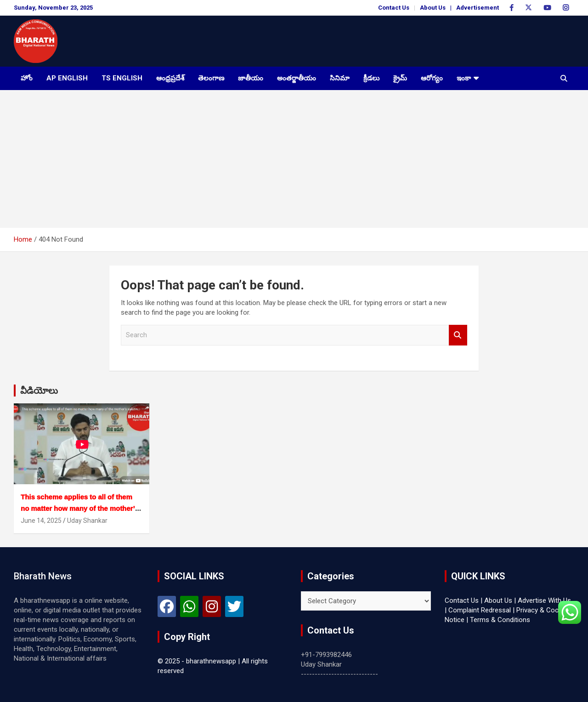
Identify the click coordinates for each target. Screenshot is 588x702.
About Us (433, 8)
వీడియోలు (39, 391)
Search (458, 335)
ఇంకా (464, 78)
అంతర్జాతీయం (297, 78)
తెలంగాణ (211, 78)
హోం (27, 78)
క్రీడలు (371, 78)
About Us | (500, 600)
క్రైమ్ (400, 78)
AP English (67, 78)
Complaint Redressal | (481, 610)
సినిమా (340, 78)
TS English (122, 78)
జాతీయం (251, 78)
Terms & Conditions (500, 620)
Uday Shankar (87, 521)
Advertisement (478, 8)
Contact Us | (464, 600)
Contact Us (394, 8)
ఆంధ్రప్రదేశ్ (170, 78)
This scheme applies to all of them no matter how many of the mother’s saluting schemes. (80, 508)
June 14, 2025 (41, 521)
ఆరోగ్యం (432, 78)
